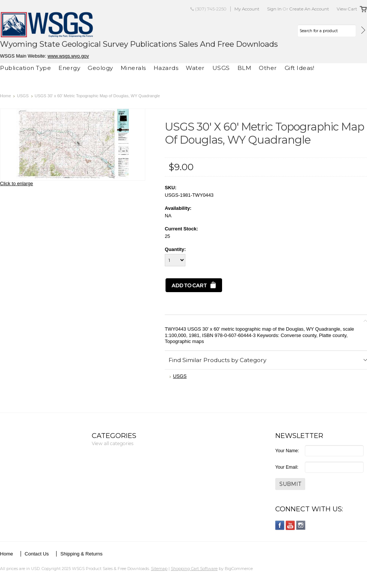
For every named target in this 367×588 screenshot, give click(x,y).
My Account (247, 9)
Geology (100, 68)
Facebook (280, 525)
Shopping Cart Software (194, 569)
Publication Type (25, 68)
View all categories (113, 443)
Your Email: (287, 467)
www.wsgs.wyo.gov (68, 56)
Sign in (274, 9)
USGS (221, 68)
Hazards (166, 68)
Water (195, 68)
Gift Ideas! (300, 68)
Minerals (133, 68)
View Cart (347, 9)
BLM (245, 68)
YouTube (290, 525)
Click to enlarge (16, 183)
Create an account (309, 9)
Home (5, 96)
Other (268, 68)
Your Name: (287, 451)
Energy (69, 68)
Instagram (301, 525)
